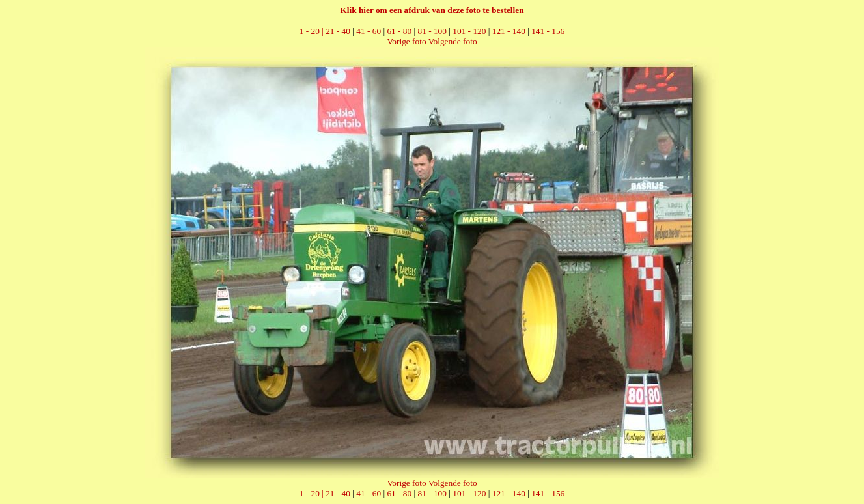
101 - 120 (469, 31)
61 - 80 (399, 31)
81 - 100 (432, 31)
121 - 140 (509, 31)
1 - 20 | (313, 31)
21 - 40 (338, 31)
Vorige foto (406, 41)
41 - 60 (369, 31)
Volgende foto (453, 41)
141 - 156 (548, 31)
